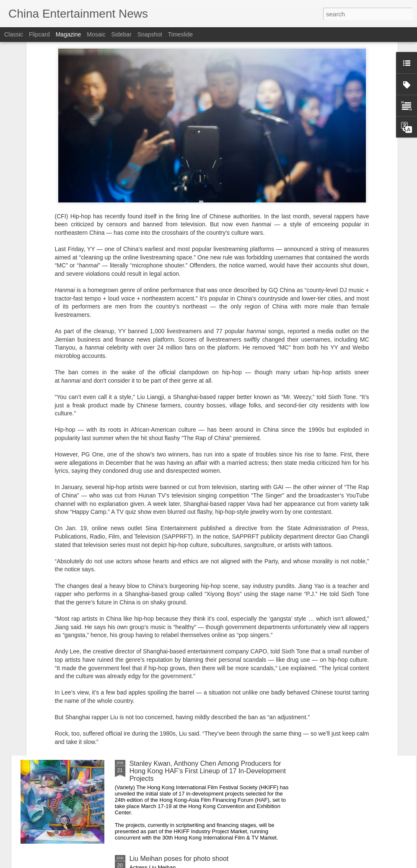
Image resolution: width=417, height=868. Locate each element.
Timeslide (180, 34)
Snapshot (150, 34)
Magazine (69, 34)
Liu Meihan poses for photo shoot (179, 859)
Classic (14, 34)
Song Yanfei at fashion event (172, 668)
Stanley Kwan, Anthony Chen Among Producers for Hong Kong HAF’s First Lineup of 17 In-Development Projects (208, 771)
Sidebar (122, 34)
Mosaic (96, 34)
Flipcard (39, 34)
